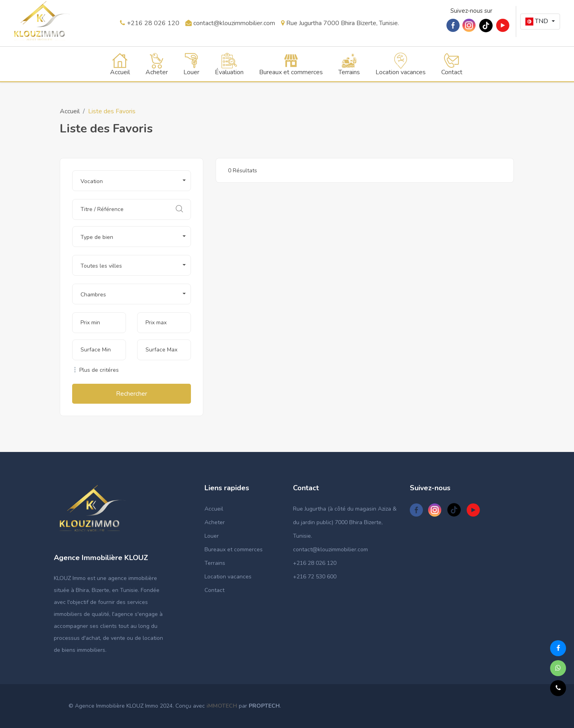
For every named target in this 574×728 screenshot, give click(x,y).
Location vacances (228, 577)
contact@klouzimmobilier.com (230, 23)
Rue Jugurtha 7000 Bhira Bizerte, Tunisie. (340, 23)
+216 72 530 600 (315, 577)
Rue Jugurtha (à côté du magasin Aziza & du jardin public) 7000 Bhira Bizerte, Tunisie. (345, 522)
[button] (540, 22)
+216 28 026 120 (150, 23)
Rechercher (132, 394)
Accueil (70, 111)
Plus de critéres (95, 370)
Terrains (215, 563)
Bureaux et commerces (234, 549)
